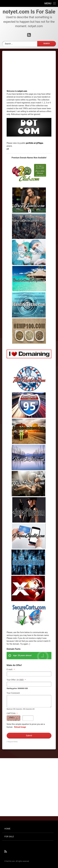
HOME (7, 829)
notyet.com (22, 91)
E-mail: (11, 670)
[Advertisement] (29, 72)
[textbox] (29, 674)
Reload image (20, 727)
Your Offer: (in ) (16, 680)
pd (8, 149)
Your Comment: (13, 693)
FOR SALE (9, 837)
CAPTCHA (12, 714)
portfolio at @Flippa (34, 143)
